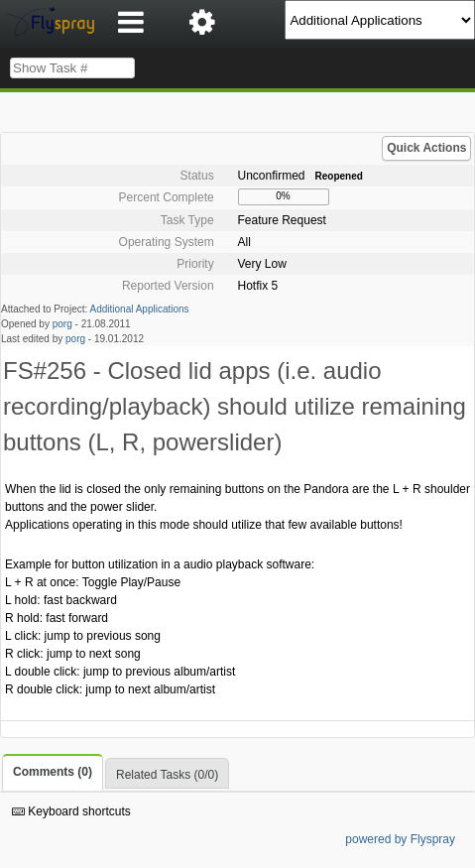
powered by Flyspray (400, 839)
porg (62, 324)
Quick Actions (426, 148)
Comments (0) (53, 772)
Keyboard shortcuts (71, 811)
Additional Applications (140, 309)
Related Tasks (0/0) (167, 775)
